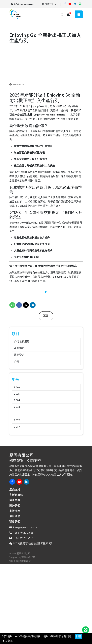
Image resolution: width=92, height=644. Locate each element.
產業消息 (19, 376)
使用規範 (13, 589)
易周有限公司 (24, 582)
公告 (17, 389)
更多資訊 (7, 641)
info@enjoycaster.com (24, 4)
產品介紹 (15, 517)
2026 (17, 415)
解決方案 (15, 528)
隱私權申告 (25, 589)
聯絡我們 (15, 550)
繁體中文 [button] (48, 4)
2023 (17, 435)
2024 (17, 428)
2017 (17, 455)
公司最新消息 (22, 369)
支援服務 (15, 539)
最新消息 (15, 544)
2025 (17, 422)
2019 (17, 448)
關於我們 (15, 533)
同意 (79, 636)
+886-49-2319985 (23, 561)
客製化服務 (16, 523)
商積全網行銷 (28, 585)
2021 (17, 442)
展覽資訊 (19, 383)
